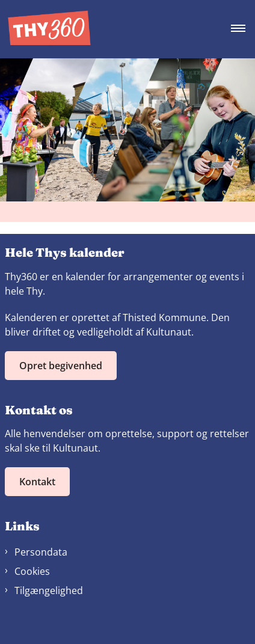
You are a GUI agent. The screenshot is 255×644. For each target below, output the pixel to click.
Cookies (32, 571)
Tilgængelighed (49, 590)
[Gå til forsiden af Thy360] (46, 29)
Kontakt (37, 482)
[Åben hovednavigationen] (243, 29)
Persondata (41, 552)
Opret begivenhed (61, 366)
